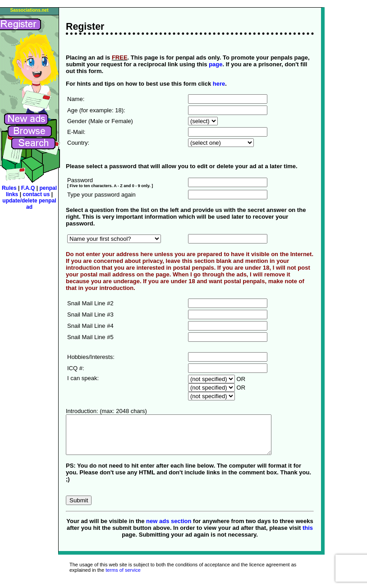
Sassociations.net (29, 10)
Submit (79, 508)
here (219, 84)
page (216, 64)
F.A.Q (29, 188)
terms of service (123, 578)
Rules (9, 188)
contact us (37, 194)
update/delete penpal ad (29, 204)
